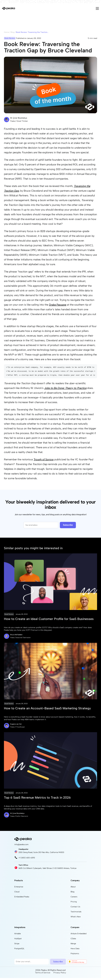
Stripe (17, 946)
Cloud (17, 894)
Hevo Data (75, 951)
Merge (73, 946)
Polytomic (75, 956)
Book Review (9, 616)
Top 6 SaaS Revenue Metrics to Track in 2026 (37, 799)
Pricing (74, 904)
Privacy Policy (60, 975)
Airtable (18, 936)
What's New (76, 919)
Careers (74, 899)
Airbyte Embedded (79, 936)
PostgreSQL (19, 951)
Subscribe (68, 527)
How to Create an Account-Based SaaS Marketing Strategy (47, 710)
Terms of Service (43, 975)
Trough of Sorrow (44, 461)
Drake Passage (58, 305)
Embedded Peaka (22, 899)
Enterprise (19, 889)
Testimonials (76, 914)
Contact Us (75, 909)
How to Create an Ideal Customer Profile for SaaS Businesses (49, 621)
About (73, 889)
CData (73, 941)
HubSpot (18, 941)
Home (7, 32)
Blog (12, 32)
